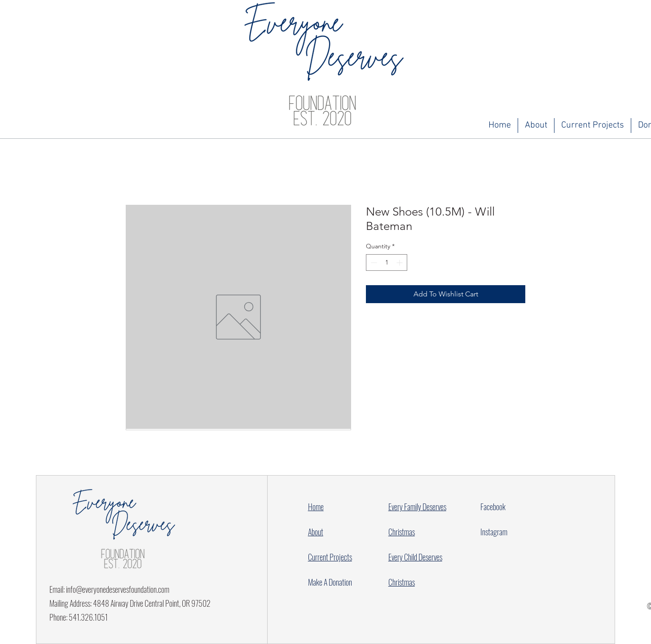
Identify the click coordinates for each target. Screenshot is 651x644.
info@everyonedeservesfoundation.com (118, 589)
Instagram (494, 532)
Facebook (493, 507)
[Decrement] (373, 262)
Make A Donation (330, 582)
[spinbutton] (387, 262)
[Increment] (400, 262)
